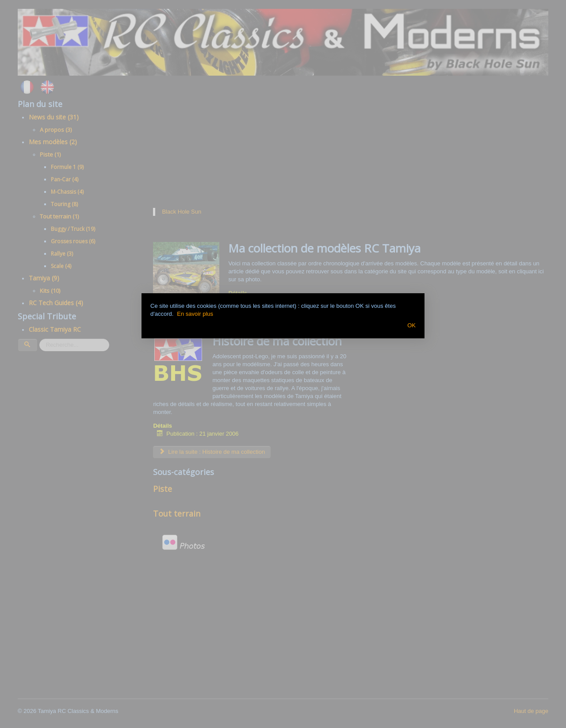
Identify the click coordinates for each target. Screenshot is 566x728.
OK (411, 325)
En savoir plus (195, 314)
